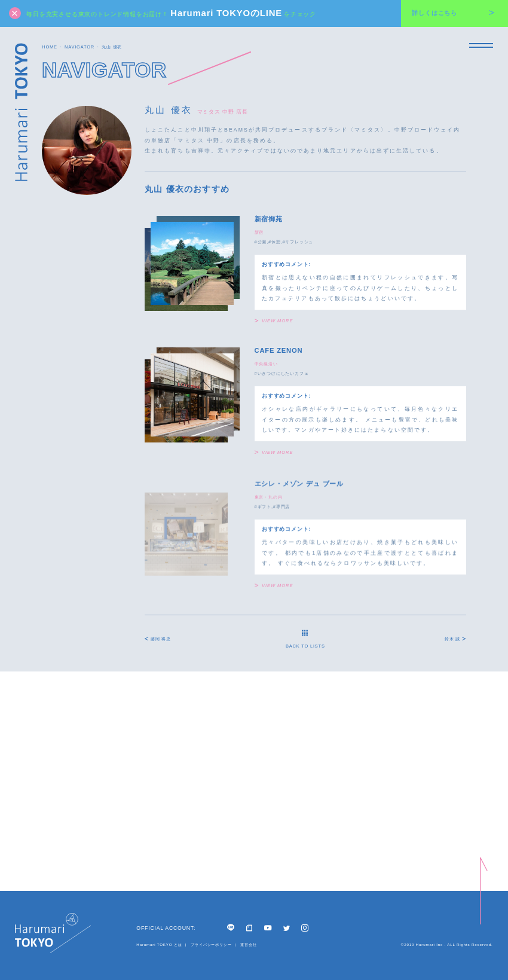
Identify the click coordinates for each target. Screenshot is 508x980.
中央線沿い (266, 364)
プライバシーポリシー (211, 944)
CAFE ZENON (279, 350)
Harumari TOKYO (22, 112)
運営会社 (248, 944)
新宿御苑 (269, 219)
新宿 (259, 232)
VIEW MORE (274, 321)
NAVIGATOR (79, 47)
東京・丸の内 (269, 501)
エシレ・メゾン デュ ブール (299, 487)
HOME (50, 47)
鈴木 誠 (455, 639)
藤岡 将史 (158, 639)
